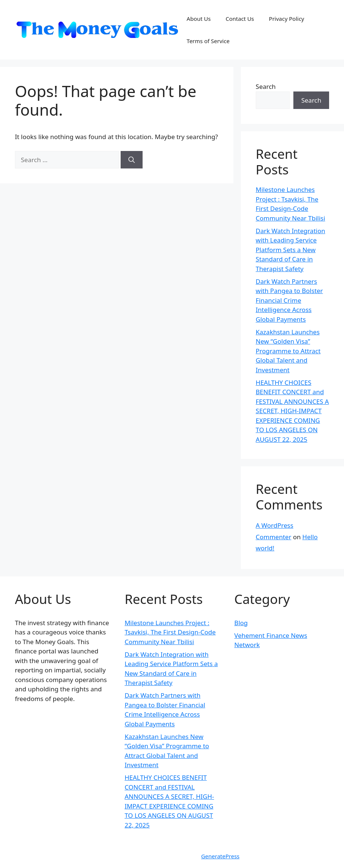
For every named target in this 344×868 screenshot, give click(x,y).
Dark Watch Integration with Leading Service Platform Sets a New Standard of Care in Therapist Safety (291, 250)
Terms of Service (208, 41)
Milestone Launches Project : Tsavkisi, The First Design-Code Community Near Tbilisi (170, 632)
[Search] (132, 160)
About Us (199, 19)
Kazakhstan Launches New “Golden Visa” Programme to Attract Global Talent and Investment (288, 351)
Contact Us (240, 19)
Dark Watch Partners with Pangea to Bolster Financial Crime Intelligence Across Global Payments (289, 300)
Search (266, 86)
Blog (241, 623)
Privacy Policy (286, 19)
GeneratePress (220, 856)
